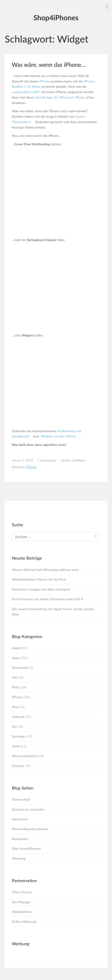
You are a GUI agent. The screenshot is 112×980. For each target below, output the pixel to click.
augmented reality (26, 92)
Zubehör (18, 766)
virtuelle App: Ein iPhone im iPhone (60, 97)
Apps (16, 658)
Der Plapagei (21, 902)
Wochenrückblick (25, 756)
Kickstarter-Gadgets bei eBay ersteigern (41, 589)
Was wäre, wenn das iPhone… (49, 65)
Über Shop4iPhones (26, 848)
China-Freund (22, 892)
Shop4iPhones (56, 17)
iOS (14, 677)
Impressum (20, 819)
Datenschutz (21, 799)
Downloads (20, 667)
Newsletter (20, 839)
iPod (15, 707)
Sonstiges (19, 736)
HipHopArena (22, 912)
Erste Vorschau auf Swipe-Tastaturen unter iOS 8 (47, 599)
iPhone (44, 81)
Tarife (16, 746)
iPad (15, 687)
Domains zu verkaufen (28, 809)
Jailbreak (18, 717)
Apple (16, 648)
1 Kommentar (47, 460)
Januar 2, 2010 (22, 460)
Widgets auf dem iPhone (58, 436)
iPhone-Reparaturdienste (30, 829)
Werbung (19, 858)
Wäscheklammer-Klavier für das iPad (39, 579)
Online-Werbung (24, 922)
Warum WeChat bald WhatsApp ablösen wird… (46, 570)
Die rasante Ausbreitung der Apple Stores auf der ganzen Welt (53, 612)
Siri (14, 727)
